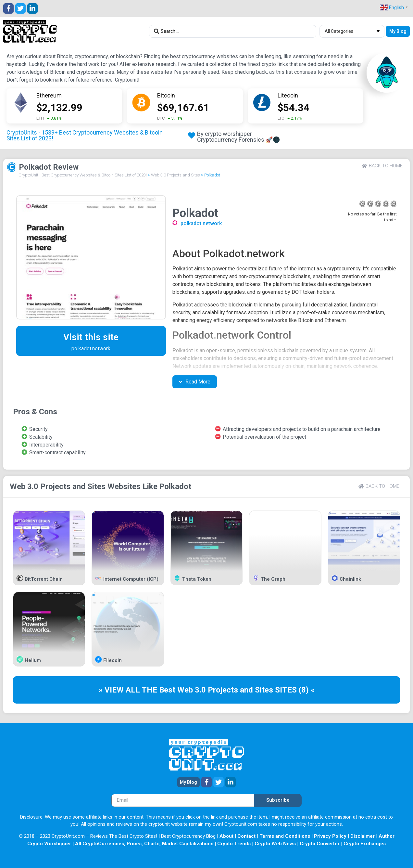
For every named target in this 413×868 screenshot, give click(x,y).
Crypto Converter (320, 844)
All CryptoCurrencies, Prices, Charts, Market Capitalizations (144, 844)
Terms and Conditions (285, 836)
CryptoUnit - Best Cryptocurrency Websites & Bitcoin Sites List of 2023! (83, 175)
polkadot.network (201, 223)
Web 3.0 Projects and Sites (175, 175)
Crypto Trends (234, 844)
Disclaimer (363, 836)
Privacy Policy (330, 836)
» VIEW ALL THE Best (138, 690)
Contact (246, 836)
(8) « (307, 690)
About (226, 836)
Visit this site (91, 337)
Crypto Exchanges (365, 844)
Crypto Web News (275, 844)
